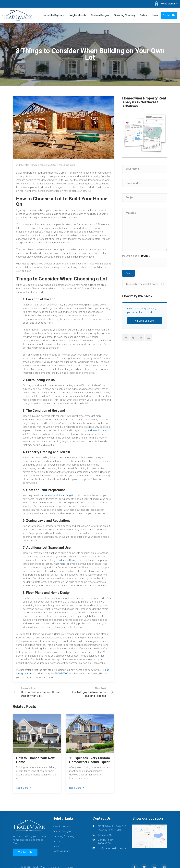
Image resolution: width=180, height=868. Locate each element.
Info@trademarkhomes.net (112, 848)
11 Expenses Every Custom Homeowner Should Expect (90, 760)
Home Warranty (169, 4)
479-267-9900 (61, 674)
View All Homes (61, 826)
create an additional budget (58, 495)
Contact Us (169, 15)
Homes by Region (52, 15)
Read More (23, 788)
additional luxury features (73, 560)
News (155, 15)
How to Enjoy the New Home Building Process (85, 692)
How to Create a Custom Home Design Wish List (42, 692)
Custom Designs (100, 15)
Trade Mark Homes (28, 165)
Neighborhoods (78, 15)
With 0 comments (67, 165)
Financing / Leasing (124, 15)
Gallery (143, 15)
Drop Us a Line (145, 321)
